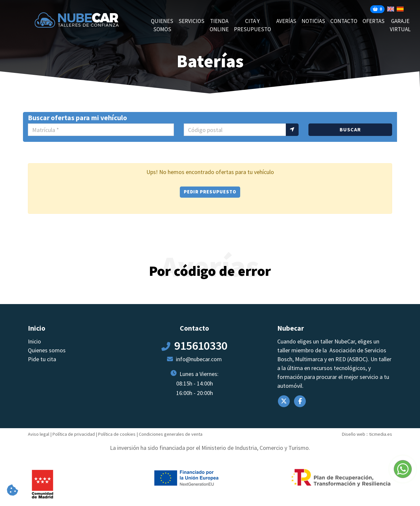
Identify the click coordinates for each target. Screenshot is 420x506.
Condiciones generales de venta (171, 434)
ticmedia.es (381, 434)
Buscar (350, 129)
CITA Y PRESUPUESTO (252, 25)
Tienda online (219, 25)
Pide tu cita (42, 359)
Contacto (344, 21)
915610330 (201, 346)
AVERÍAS (286, 21)
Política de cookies (117, 434)
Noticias (313, 21)
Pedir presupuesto (210, 192)
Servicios (191, 21)
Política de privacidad (74, 434)
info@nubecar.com (199, 359)
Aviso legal (39, 434)
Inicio (34, 341)
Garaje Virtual (400, 25)
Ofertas (374, 21)
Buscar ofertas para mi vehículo (77, 118)
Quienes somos (162, 25)
